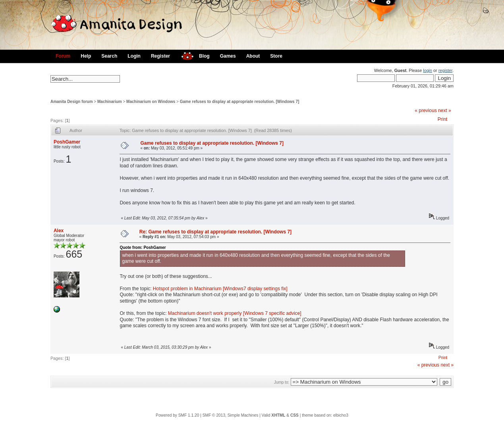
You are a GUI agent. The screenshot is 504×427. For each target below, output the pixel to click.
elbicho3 (341, 415)
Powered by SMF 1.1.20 (177, 415)
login (428, 70)
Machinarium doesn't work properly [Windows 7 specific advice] (235, 313)
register (445, 70)
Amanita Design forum (72, 102)
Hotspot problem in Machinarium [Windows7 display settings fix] (220, 289)
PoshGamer (67, 142)
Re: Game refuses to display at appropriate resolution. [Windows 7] (215, 232)
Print (443, 119)
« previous (426, 111)
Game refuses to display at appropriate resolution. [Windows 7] (240, 102)
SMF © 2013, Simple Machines (231, 415)
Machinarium (110, 102)
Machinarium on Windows (151, 102)
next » (445, 111)
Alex (59, 231)
